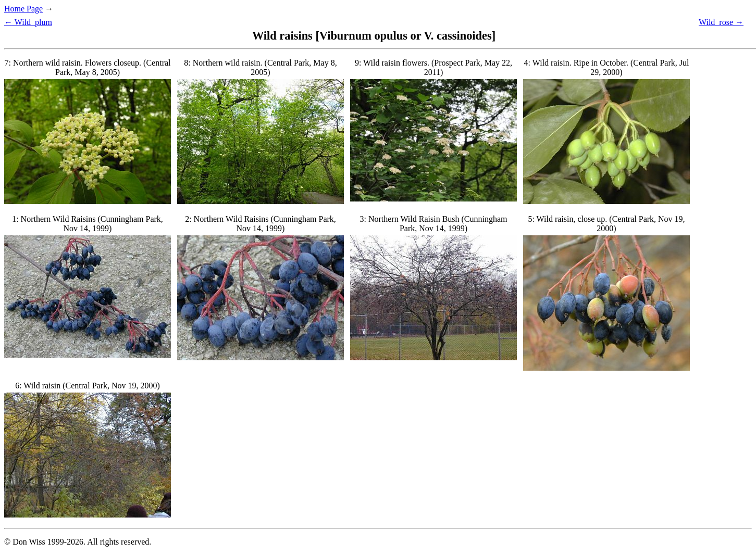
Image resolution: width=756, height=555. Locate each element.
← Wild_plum (28, 22)
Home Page (23, 9)
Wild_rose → (721, 22)
